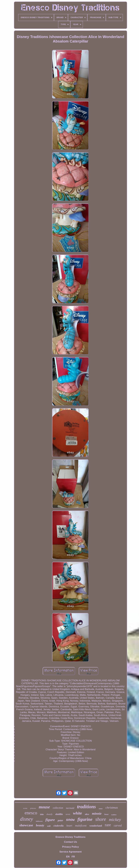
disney (26, 819)
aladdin (59, 814)
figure (50, 820)
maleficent (81, 826)
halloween (39, 821)
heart (69, 826)
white (78, 813)
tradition (114, 815)
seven (68, 814)
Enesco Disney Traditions (71, 837)
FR (73, 857)
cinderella (58, 826)
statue (101, 809)
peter (60, 820)
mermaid (70, 808)
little (42, 814)
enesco (31, 813)
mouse (44, 807)
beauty (40, 825)
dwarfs (49, 814)
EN (68, 857)
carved (118, 825)
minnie (97, 814)
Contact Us (71, 842)
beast (106, 814)
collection (58, 808)
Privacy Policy (71, 847)
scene (25, 808)
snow (70, 820)
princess (33, 808)
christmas (112, 807)
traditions (86, 807)
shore (101, 819)
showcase (26, 825)
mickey (115, 819)
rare (108, 825)
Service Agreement (71, 852)
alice (87, 814)
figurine (85, 819)
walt (49, 826)
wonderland (96, 826)
